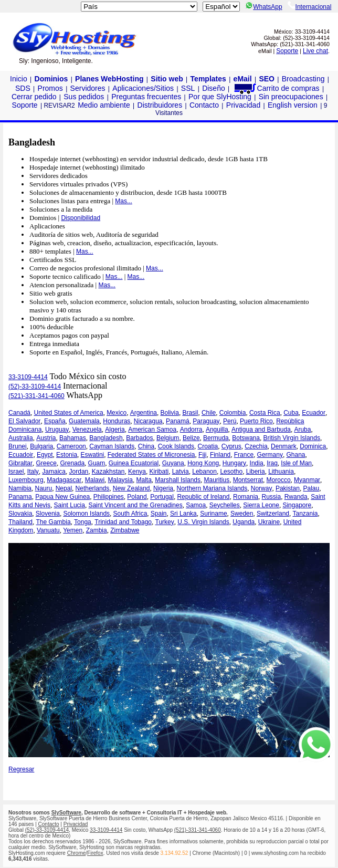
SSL (188, 88)
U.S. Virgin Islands (203, 522)
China (146, 446)
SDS (23, 88)
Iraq (272, 463)
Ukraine (269, 522)
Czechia (256, 446)
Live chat (315, 51)
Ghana (295, 455)
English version (293, 105)
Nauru (44, 488)
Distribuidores (160, 105)
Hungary (234, 463)
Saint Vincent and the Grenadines (135, 505)
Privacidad (243, 105)
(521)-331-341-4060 (36, 396)
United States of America (69, 413)
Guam (97, 463)
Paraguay (206, 421)
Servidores (88, 88)
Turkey (165, 522)
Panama (20, 497)
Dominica (313, 446)
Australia (21, 438)
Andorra (191, 430)
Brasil (190, 413)
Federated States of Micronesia (151, 455)
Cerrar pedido (34, 97)
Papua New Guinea (62, 497)
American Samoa (152, 430)
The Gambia (54, 522)
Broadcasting (303, 79)
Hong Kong (203, 463)
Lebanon (204, 472)
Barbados (139, 438)
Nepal (64, 488)
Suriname (213, 514)
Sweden (242, 514)
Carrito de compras (276, 88)
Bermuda (216, 438)
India (257, 463)
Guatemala (84, 421)
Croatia (208, 446)
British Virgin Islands (292, 438)
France (244, 455)
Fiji (202, 455)
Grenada (72, 463)
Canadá (19, 413)
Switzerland (273, 514)
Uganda (244, 522)
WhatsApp (263, 7)
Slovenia (48, 514)
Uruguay (57, 430)
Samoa (196, 505)
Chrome (77, 853)
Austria (46, 438)
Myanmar (307, 480)
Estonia (67, 455)
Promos (50, 88)
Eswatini (93, 455)
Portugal (162, 497)
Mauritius (217, 480)
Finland (220, 455)
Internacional (310, 7)
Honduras (117, 421)
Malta (144, 480)
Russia (272, 497)
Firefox (95, 853)
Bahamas (73, 438)
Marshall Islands (178, 480)
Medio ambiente (104, 105)
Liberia (256, 472)
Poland (137, 497)
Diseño (214, 88)
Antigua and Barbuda (261, 430)
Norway (262, 488)
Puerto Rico (256, 421)
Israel (16, 472)
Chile (209, 413)
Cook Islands (176, 446)
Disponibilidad (81, 218)
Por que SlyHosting (220, 97)
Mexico (117, 413)
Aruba (302, 430)
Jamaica (54, 472)
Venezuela (87, 430)
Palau (311, 488)
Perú (230, 421)
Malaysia (120, 480)
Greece (46, 463)
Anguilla (217, 430)
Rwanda (296, 497)
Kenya (137, 472)
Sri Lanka (183, 514)
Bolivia (170, 413)
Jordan (79, 472)
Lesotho (231, 472)
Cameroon (71, 446)
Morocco (279, 480)
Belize (191, 438)
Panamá (178, 421)
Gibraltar (20, 463)
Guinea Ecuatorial (134, 463)
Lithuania (281, 472)
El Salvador (24, 421)
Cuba (291, 413)
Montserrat (248, 480)
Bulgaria (41, 446)
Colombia (233, 413)
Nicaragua (148, 421)
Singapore (297, 505)
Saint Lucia (70, 505)
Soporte (287, 51)
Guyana (173, 463)
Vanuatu (48, 530)
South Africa (130, 514)
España (55, 421)
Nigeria (163, 488)
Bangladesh (106, 438)
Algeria (115, 430)
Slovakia (20, 514)
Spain (159, 514)
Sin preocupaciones (291, 97)
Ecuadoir (21, 455)
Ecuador (314, 413)
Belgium (168, 438)
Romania (246, 497)
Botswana (246, 438)
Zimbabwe (125, 530)
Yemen (73, 530)
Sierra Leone (261, 505)
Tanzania (305, 514)
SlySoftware (66, 813)
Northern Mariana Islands (212, 488)
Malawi (95, 480)
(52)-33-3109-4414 (35, 386)
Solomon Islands (86, 514)
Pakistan (288, 488)
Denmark (284, 446)
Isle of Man (296, 463)
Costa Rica (265, 413)
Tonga (83, 522)
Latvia (181, 472)
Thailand (20, 522)
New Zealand (131, 488)
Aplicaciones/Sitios (143, 88)
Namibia (20, 488)
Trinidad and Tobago (123, 522)
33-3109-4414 (28, 377)
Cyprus (231, 446)
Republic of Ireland (203, 497)
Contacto (204, 105)
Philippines (109, 497)
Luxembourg (26, 480)
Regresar (21, 769)
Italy (33, 472)
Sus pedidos (84, 97)
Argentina (144, 413)
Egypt (45, 455)
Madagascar (64, 480)
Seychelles (225, 505)
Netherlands (93, 488)
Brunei (18, 446)
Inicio (19, 79)
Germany (270, 455)
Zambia (97, 530)
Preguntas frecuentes (146, 97)
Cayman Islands (112, 446)
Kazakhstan (108, 472)
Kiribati (159, 472)
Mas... (124, 201)
